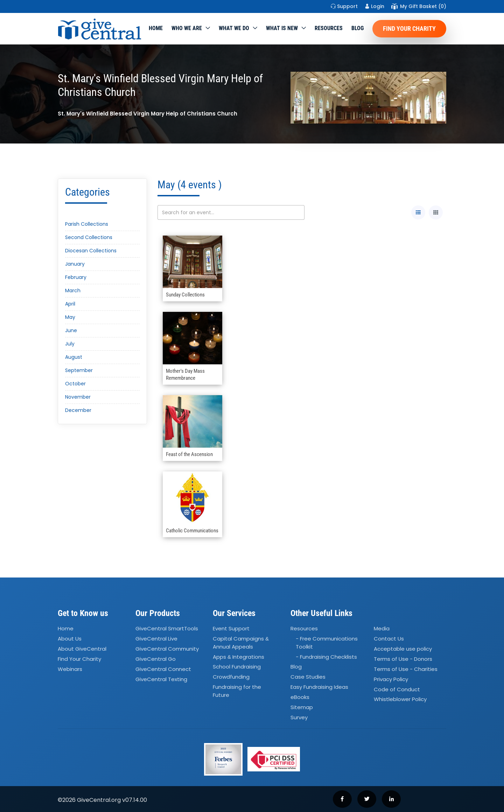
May (70, 317)
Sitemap (302, 707)
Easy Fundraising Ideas (319, 687)
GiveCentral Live (156, 639)
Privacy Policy (391, 679)
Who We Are (187, 28)
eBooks (300, 697)
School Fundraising (237, 667)
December (78, 410)
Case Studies (308, 677)
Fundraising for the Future (237, 691)
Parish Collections (87, 224)
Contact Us (389, 639)
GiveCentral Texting (161, 679)
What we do (234, 28)
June (71, 330)
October (75, 384)
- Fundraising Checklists (326, 657)
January (75, 264)
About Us (70, 639)
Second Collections (89, 237)
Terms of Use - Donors (403, 659)
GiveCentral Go (156, 659)
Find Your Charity (409, 29)
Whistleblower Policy (400, 699)
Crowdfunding (231, 677)
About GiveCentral (82, 649)
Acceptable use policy (403, 649)
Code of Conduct (397, 689)
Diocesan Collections (91, 251)
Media (382, 629)
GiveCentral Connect (163, 669)
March (73, 290)
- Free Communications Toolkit (327, 643)
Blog (358, 28)
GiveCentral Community (167, 649)
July (70, 344)
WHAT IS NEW (282, 28)
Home (156, 28)
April (70, 304)
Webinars (70, 669)
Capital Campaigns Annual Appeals (241, 643)
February (76, 277)
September (79, 370)
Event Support (231, 629)
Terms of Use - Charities (406, 669)
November (78, 397)
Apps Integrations (239, 657)
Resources (329, 28)
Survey (299, 717)
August (74, 357)
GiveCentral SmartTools (167, 629)
